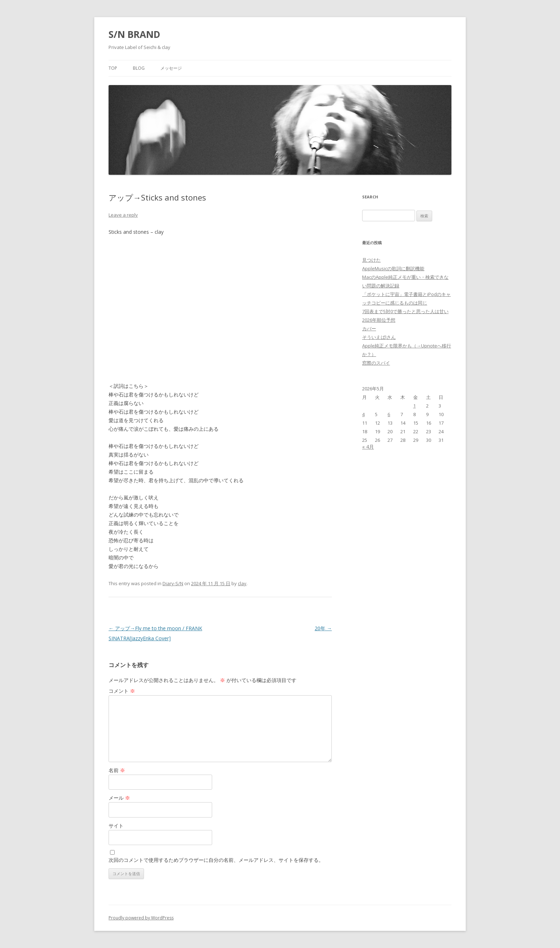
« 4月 (368, 447)
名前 (117, 770)
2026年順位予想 (379, 320)
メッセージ (171, 68)
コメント (122, 691)
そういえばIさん (379, 337)
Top (113, 68)
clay (242, 583)
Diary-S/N (173, 583)
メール (119, 798)
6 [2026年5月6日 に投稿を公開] (389, 414)
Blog (139, 68)
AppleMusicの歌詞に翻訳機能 (393, 268)
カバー (369, 329)
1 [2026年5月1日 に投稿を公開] (414, 406)
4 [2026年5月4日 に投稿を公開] (363, 414)
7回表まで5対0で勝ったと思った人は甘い (405, 311)
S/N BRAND (134, 34)
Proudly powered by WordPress (141, 918)
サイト (116, 826)
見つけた (371, 260)
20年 (323, 628)
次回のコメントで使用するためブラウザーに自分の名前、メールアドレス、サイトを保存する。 (216, 860)
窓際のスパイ (376, 363)
